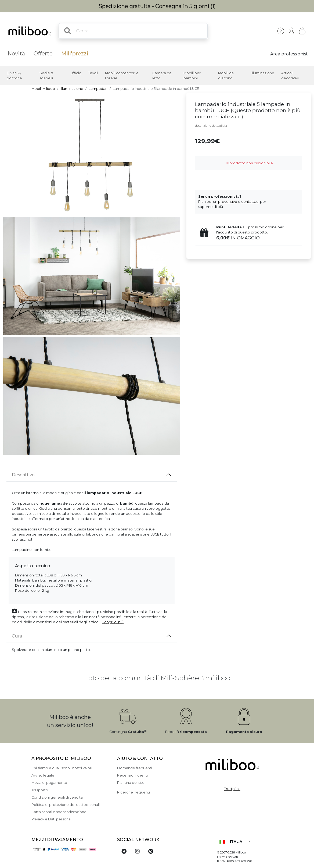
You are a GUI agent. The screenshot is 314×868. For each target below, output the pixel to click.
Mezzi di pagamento (49, 783)
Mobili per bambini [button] (192, 76)
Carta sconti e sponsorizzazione (59, 812)
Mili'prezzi (75, 54)
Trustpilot (232, 789)
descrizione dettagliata (211, 126)
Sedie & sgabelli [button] (46, 76)
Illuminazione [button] (263, 73)
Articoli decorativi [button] (290, 76)
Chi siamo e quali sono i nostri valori (62, 768)
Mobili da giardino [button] (226, 76)
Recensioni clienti (132, 775)
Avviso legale (43, 775)
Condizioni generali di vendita (57, 797)
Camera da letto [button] (162, 76)
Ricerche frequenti (133, 792)
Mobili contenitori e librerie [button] (122, 76)
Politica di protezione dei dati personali (66, 805)
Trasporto (40, 790)
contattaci (250, 202)
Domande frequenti (135, 768)
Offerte (43, 54)
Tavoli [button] (93, 73)
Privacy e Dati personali (52, 819)
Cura (17, 636)
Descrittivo (23, 475)
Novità (16, 54)
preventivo (228, 202)
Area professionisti (289, 54)
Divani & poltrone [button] (14, 76)
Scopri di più (113, 622)
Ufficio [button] (76, 73)
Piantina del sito (131, 783)
